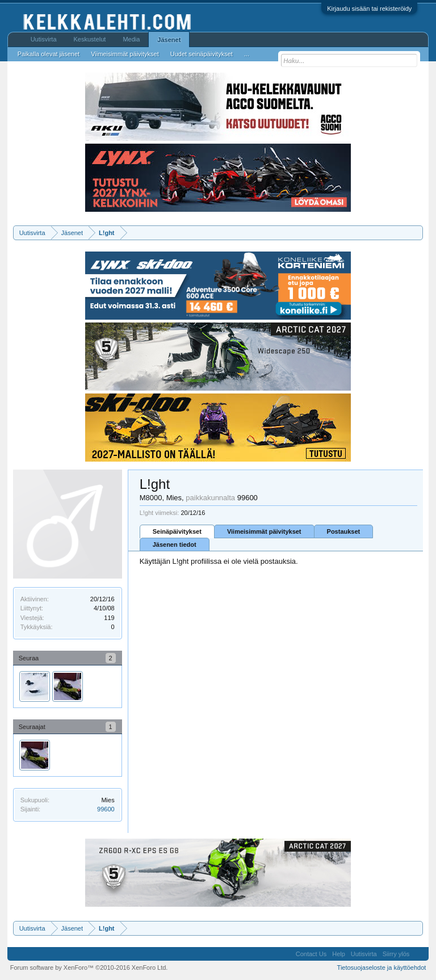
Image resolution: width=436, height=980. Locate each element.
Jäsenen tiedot (175, 545)
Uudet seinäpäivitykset (202, 54)
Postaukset (344, 531)
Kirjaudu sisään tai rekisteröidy (369, 9)
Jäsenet (169, 40)
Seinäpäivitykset (177, 531)
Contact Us (311, 954)
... (247, 54)
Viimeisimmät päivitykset (264, 531)
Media (131, 39)
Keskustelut (90, 39)
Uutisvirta (44, 39)
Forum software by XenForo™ (89, 968)
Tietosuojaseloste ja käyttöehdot (382, 968)
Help (339, 954)
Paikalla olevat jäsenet (49, 54)
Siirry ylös (396, 954)
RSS (419, 954)
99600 (106, 809)
